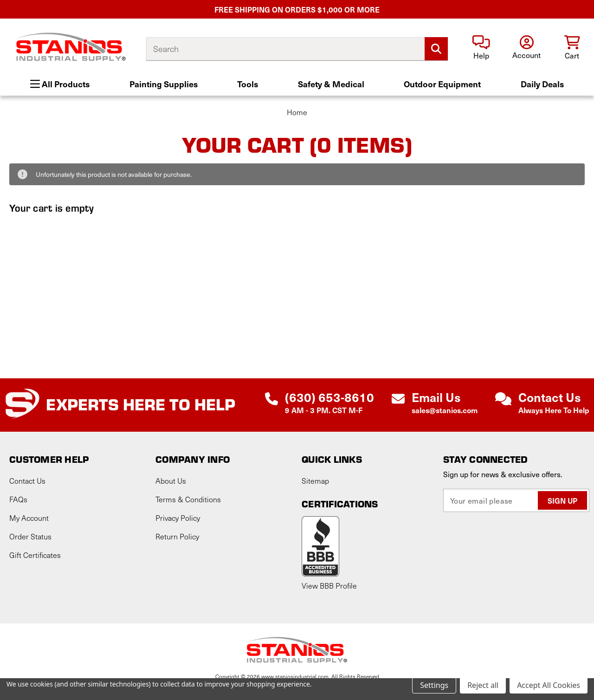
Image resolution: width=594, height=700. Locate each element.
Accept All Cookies (549, 685)
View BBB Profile (329, 586)
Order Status (30, 536)
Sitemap (315, 481)
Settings (434, 685)
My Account (29, 518)
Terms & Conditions (188, 499)
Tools (248, 84)
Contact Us (27, 481)
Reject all (483, 685)
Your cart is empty (52, 207)
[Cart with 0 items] (572, 48)
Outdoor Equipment (442, 84)
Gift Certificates (35, 555)
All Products (60, 84)
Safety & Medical (331, 84)
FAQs (18, 499)
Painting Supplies (164, 84)
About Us (171, 481)
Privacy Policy (178, 518)
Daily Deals (542, 84)
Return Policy (177, 536)
